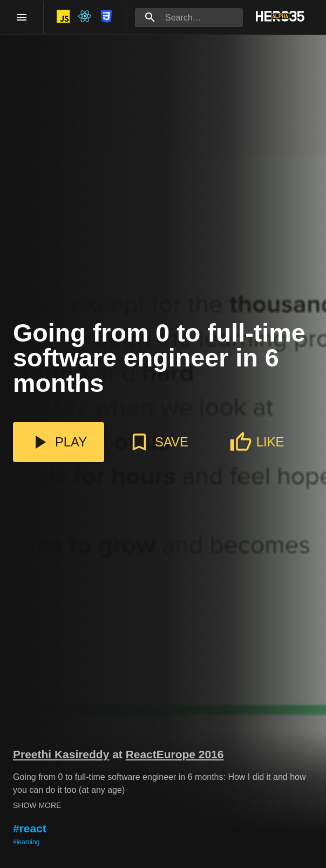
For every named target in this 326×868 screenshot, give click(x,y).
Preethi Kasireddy (61, 754)
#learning (26, 842)
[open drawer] (22, 17)
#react (30, 828)
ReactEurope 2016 (175, 754)
